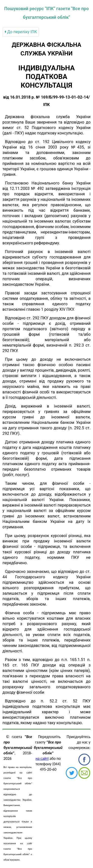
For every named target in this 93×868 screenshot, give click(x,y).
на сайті (42, 758)
